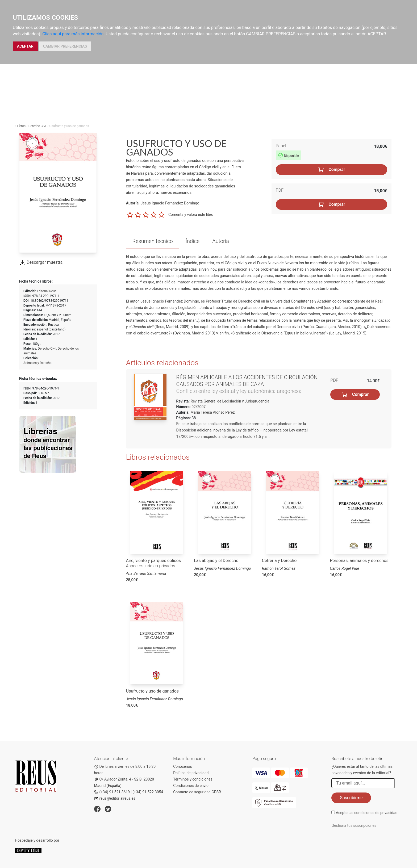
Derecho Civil (37, 126)
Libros (21, 126)
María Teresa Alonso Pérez (212, 412)
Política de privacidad (191, 773)
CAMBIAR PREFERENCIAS (65, 46)
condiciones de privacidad (376, 813)
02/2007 (198, 407)
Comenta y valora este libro (191, 215)
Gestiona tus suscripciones (354, 825)
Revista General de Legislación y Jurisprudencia (229, 401)
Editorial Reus (47, 291)
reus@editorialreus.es (115, 798)
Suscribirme (351, 798)
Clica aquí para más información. (73, 34)
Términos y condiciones (193, 779)
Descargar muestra (41, 262)
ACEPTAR (25, 46)
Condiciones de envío (191, 786)
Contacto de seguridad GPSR (197, 792)
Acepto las (367, 813)
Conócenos (183, 766)
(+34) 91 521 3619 (112, 792)
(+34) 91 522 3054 (148, 792)
